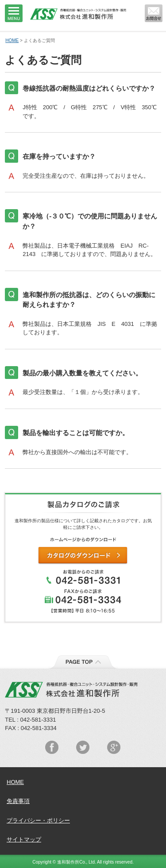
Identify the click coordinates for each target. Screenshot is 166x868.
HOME (12, 40)
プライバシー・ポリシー (38, 820)
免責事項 (18, 801)
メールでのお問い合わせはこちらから (154, 13)
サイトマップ (24, 839)
